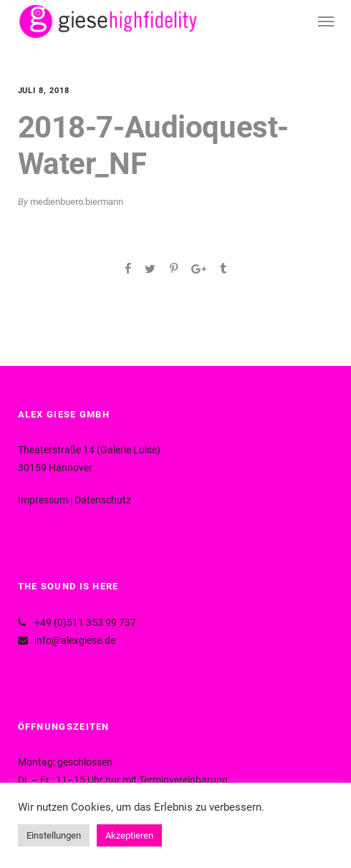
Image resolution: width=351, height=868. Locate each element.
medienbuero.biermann (77, 202)
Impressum (43, 500)
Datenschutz (103, 500)
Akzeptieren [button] (129, 835)
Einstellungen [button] (54, 835)
